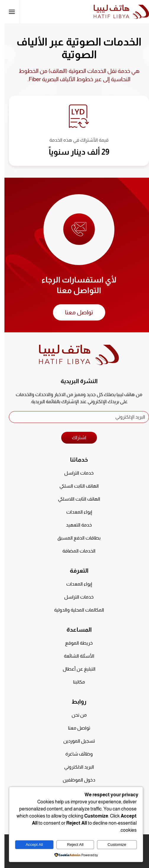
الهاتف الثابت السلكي (75, 486)
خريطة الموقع (74, 643)
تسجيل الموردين (75, 741)
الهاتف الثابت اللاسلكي (75, 499)
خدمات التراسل (74, 473)
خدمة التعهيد (74, 525)
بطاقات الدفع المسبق (74, 538)
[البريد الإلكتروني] (74, 417)
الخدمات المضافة (74, 551)
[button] (7, 12)
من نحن (75, 715)
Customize (112, 845)
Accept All (30, 845)
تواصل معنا (75, 312)
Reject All (71, 845)
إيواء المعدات (75, 512)
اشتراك (75, 438)
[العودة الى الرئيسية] (117, 12)
